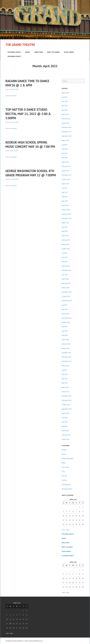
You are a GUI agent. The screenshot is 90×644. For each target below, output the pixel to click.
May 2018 (65, 335)
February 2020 (66, 283)
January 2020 (66, 288)
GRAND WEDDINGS (68, 459)
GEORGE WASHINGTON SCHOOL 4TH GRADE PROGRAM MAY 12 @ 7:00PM (31, 173)
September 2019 (67, 301)
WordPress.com (38, 641)
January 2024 (66, 171)
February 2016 (66, 435)
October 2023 (66, 179)
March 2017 (65, 387)
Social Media (69, 52)
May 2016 (65, 426)
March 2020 (65, 279)
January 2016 (66, 439)
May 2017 (65, 379)
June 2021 (65, 257)
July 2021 (65, 253)
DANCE (64, 454)
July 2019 (65, 305)
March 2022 (65, 236)
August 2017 (66, 366)
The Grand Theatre (20, 45)
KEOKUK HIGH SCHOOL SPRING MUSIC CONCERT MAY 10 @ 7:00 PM (30, 144)
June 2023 (65, 192)
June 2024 (65, 149)
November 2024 (67, 132)
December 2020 (66, 270)
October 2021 (66, 249)
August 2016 (66, 413)
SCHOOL (64, 480)
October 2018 (66, 322)
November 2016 (67, 400)
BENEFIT (64, 450)
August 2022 (66, 223)
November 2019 (67, 292)
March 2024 (65, 162)
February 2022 (66, 240)
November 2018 (67, 318)
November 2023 (67, 175)
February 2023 (66, 210)
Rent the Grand (53, 52)
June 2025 (65, 101)
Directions (39, 52)
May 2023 (65, 197)
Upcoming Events (14, 52)
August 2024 (66, 140)
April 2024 (65, 158)
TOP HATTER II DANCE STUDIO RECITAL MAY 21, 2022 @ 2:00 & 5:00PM (28, 114)
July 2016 (65, 418)
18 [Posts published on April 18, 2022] (67, 520)
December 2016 (66, 396)
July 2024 (65, 145)
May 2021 (65, 262)
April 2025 (65, 110)
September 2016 (67, 409)
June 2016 (65, 422)
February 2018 (66, 344)
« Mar (63, 530)
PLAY (63, 472)
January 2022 (66, 244)
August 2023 (66, 184)
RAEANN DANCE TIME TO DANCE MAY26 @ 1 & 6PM (27, 83)
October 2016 (66, 405)
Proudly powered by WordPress (14, 641)
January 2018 (66, 348)
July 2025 (65, 97)
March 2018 (65, 340)
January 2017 (66, 392)
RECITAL (64, 476)
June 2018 (65, 331)
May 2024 (65, 153)
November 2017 (67, 357)
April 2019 (65, 309)
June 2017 (65, 374)
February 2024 (66, 166)
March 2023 (65, 205)
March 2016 (65, 431)
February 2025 (66, 119)
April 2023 (65, 201)
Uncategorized (66, 485)
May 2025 (65, 106)
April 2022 (65, 231)
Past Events (14, 96)
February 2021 (66, 266)
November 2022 (67, 218)
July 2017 (65, 370)
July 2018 (65, 327)
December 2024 (66, 127)
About (28, 52)
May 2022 (65, 227)
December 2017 (66, 353)
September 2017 (67, 361)
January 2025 (66, 123)
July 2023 (65, 188)
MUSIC (64, 463)
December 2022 (66, 214)
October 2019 (66, 296)
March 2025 (65, 114)
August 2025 (66, 93)
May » (68, 530)
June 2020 (65, 275)
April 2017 (65, 383)
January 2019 (66, 314)
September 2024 (67, 136)
